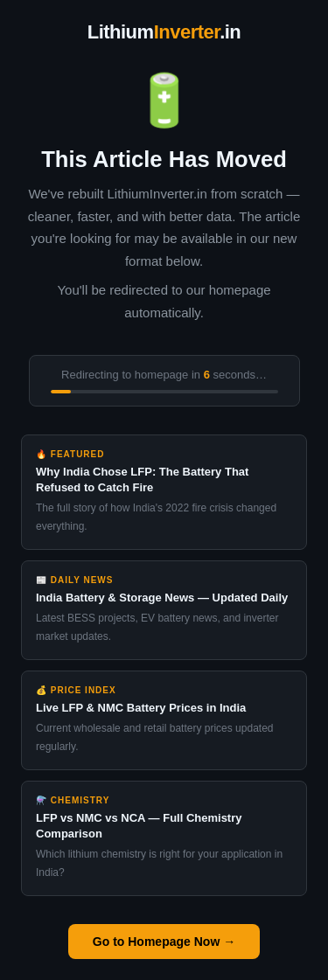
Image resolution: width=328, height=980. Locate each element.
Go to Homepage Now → (164, 942)
